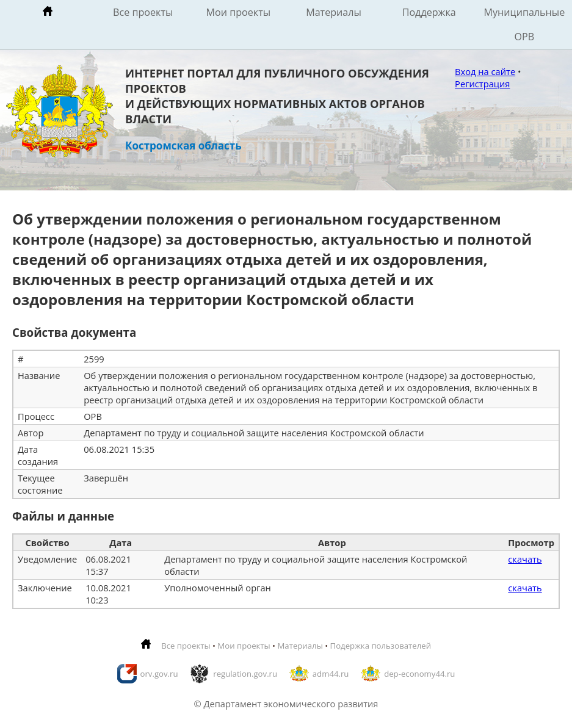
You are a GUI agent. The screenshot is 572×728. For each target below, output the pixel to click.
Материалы (334, 12)
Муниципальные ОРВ (525, 24)
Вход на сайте (485, 71)
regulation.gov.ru (245, 674)
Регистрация (482, 84)
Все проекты (143, 12)
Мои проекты (239, 12)
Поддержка (429, 12)
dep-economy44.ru (419, 674)
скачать (525, 559)
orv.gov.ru (159, 674)
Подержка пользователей (381, 646)
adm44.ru (331, 674)
